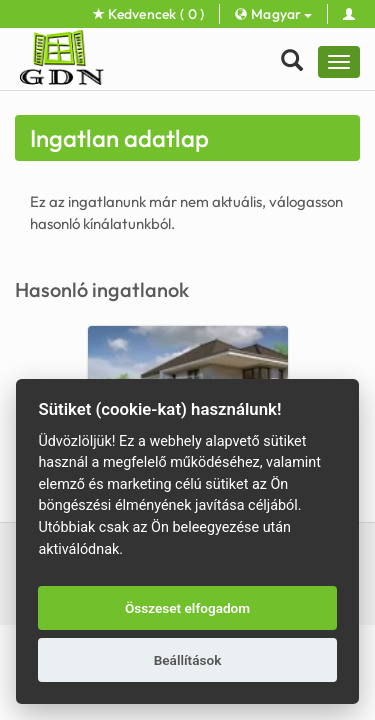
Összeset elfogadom (187, 608)
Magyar (273, 14)
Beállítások (188, 660)
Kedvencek (149, 14)
